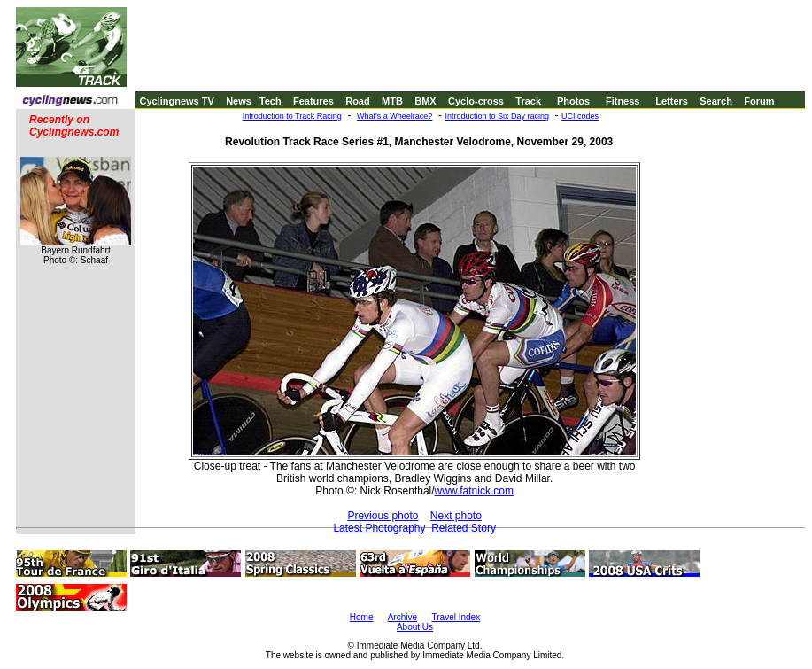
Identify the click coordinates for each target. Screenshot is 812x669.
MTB (392, 101)
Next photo (456, 516)
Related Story (464, 528)
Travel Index (456, 617)
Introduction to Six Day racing (497, 116)
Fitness (623, 101)
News (239, 101)
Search (716, 101)
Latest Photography (379, 528)
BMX (425, 101)
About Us (415, 627)
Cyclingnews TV (176, 101)
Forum (759, 101)
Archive (402, 617)
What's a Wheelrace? (394, 116)
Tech (271, 101)
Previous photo (383, 516)
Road (358, 101)
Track (528, 101)
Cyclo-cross (476, 101)
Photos (573, 101)
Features (313, 101)
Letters (672, 101)
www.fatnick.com (474, 491)
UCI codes (580, 116)
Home (362, 617)
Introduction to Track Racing (292, 116)
